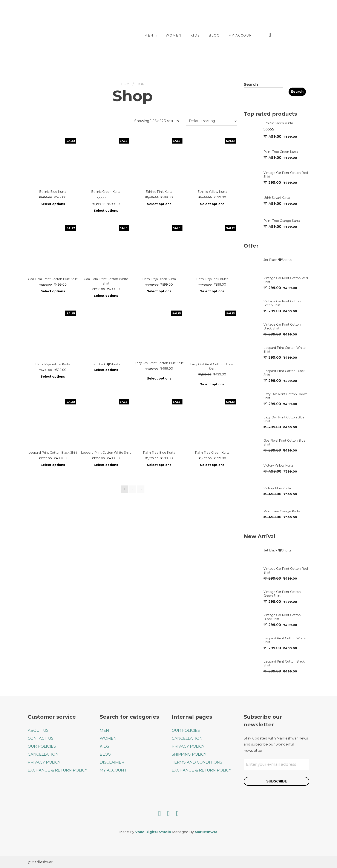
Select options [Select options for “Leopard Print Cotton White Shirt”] (106, 465)
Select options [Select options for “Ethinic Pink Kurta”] (159, 204)
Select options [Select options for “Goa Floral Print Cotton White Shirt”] (106, 296)
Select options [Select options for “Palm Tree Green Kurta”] (212, 465)
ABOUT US (38, 730)
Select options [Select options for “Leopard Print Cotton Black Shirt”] (53, 465)
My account (261, 35)
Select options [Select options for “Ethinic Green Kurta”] (106, 211)
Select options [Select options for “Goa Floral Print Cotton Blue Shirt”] (53, 291)
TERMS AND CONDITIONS (197, 762)
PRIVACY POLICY (44, 762)
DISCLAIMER (112, 762)
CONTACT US (41, 738)
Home (126, 84)
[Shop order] (212, 121)
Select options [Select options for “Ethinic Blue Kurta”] (53, 204)
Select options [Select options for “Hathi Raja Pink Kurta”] (212, 291)
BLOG (105, 754)
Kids (215, 35)
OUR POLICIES (42, 746)
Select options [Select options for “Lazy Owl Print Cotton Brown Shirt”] (212, 384)
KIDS (104, 746)
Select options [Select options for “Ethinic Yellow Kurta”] (212, 204)
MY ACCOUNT (113, 770)
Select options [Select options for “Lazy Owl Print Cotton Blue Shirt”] (159, 378)
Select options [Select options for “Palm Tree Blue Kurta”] (159, 465)
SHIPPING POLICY (189, 754)
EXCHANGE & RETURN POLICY (57, 770)
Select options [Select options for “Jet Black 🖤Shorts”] (106, 370)
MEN (104, 730)
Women (194, 35)
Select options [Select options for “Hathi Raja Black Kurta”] (159, 291)
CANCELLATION (43, 754)
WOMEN (108, 738)
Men (169, 35)
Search (251, 84)
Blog (234, 35)
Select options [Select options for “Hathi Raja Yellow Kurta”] (53, 377)
